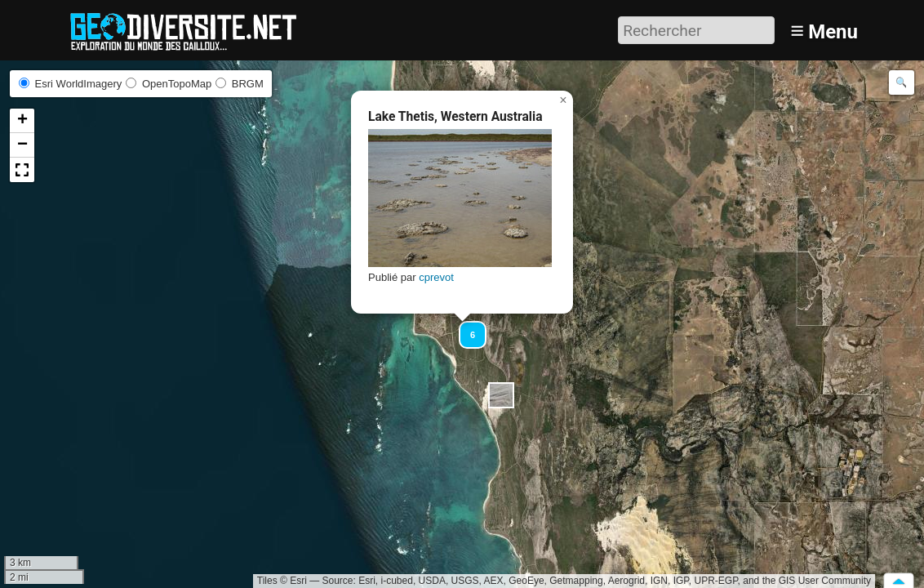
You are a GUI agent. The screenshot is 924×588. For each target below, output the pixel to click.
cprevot (436, 277)
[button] (501, 395)
